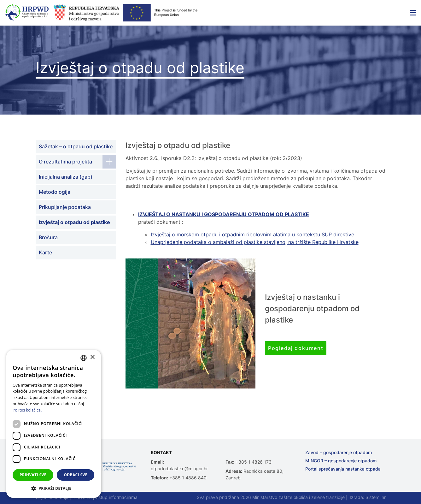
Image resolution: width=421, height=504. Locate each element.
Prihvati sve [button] (33, 475)
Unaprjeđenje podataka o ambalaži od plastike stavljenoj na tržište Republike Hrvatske (255, 242)
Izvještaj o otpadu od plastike (74, 222)
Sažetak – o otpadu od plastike (76, 146)
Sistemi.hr (376, 497)
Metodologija (55, 192)
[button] (54, 488)
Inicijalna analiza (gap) (66, 177)
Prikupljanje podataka (65, 207)
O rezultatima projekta (65, 162)
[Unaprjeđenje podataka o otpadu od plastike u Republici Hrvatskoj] (27, 13)
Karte (45, 252)
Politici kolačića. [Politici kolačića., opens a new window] (27, 410)
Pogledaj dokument (296, 348)
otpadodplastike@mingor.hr (179, 468)
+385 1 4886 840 (188, 478)
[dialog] (54, 424)
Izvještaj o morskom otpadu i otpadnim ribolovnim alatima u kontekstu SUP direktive (252, 234)
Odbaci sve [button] (76, 475)
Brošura (48, 237)
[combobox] (84, 358)
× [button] (92, 357)
